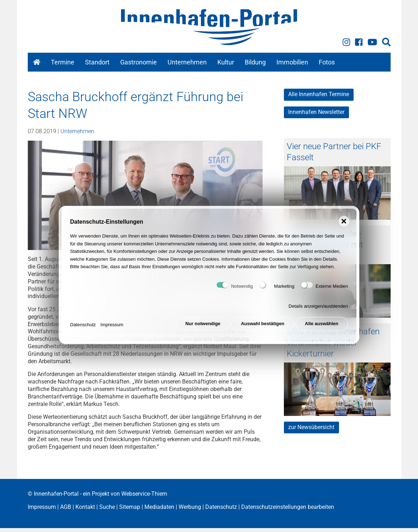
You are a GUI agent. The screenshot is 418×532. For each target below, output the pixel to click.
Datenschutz (83, 330)
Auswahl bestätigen (262, 330)
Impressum (112, 330)
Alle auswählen (322, 330)
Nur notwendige (201, 330)
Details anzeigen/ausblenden (318, 312)
